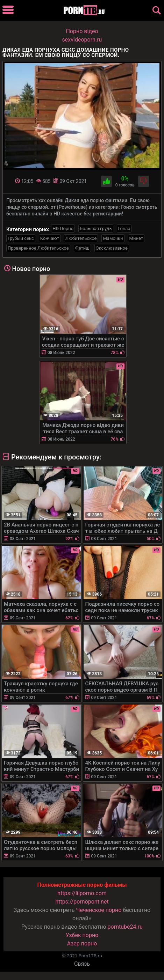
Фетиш (82, 248)
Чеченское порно (99, 910)
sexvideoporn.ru (82, 40)
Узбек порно (82, 935)
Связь (82, 964)
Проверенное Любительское (38, 248)
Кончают (50, 238)
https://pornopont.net (82, 902)
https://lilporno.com (82, 893)
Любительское (81, 238)
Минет (136, 238)
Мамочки (113, 238)
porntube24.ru (125, 927)
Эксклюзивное (112, 248)
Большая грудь (96, 229)
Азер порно (82, 944)
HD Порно (63, 229)
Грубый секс (21, 238)
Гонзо (124, 229)
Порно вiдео (82, 31)
